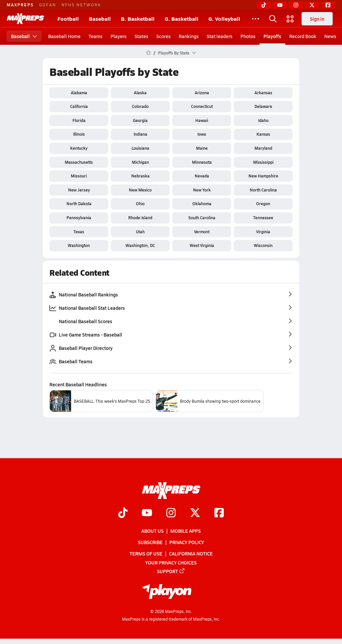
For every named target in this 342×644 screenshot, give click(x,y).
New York (202, 190)
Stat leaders (220, 36)
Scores (163, 36)
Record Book (303, 36)
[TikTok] (264, 5)
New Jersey (79, 190)
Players (119, 36)
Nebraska (140, 176)
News (330, 36)
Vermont (202, 232)
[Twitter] (312, 5)
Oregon (263, 204)
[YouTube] (280, 5)
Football (68, 19)
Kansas (263, 134)
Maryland (263, 148)
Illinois (79, 134)
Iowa (202, 134)
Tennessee (263, 218)
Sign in (317, 19)
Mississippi (263, 162)
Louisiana (140, 148)
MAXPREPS (20, 5)
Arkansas (263, 93)
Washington (79, 245)
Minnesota (202, 162)
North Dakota (79, 204)
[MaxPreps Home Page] (148, 53)
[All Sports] (255, 19)
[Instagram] (296, 5)
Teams (96, 36)
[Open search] (273, 19)
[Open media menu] (290, 19)
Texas (79, 232)
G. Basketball (182, 19)
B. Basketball (138, 19)
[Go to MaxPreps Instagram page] (171, 513)
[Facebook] (328, 5)
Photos (248, 36)
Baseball (100, 19)
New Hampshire (263, 176)
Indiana (140, 134)
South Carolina (202, 218)
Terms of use (146, 554)
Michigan (140, 162)
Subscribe (150, 542)
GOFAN (48, 5)
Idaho (263, 120)
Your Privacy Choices (171, 562)
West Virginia (202, 245)
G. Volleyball (224, 19)
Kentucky (79, 148)
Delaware (263, 106)
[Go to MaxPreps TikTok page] (123, 513)
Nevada (202, 176)
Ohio (140, 204)
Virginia (263, 232)
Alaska (140, 93)
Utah (140, 232)
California (79, 106)
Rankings (189, 36)
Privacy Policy (187, 542)
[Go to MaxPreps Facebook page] (219, 513)
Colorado (140, 106)
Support (171, 571)
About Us (152, 531)
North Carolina (263, 190)
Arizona (202, 93)
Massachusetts (79, 162)
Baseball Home (64, 36)
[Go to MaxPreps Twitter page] (195, 513)
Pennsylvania (79, 218)
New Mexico (140, 190)
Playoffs (272, 36)
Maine (202, 148)
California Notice (191, 554)
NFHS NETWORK (81, 5)
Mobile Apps (186, 531)
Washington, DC (140, 245)
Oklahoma (202, 204)
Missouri (79, 176)
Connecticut (202, 106)
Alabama (79, 93)
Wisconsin (263, 245)
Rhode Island (140, 218)
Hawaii (202, 120)
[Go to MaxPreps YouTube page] (147, 513)
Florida (79, 120)
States (141, 36)
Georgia (140, 120)
